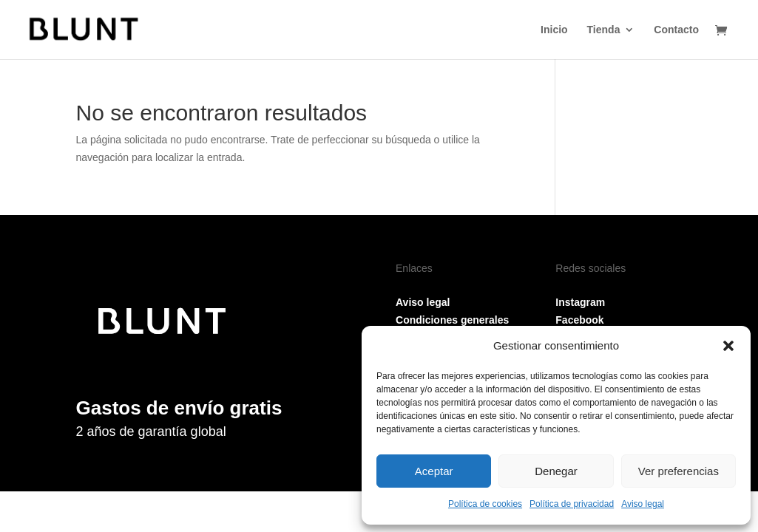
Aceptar (434, 471)
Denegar (556, 471)
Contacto (676, 30)
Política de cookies (485, 504)
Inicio (554, 30)
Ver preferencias (679, 471)
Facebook (579, 320)
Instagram (580, 302)
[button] (728, 346)
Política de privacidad (572, 504)
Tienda (604, 30)
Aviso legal (643, 504)
